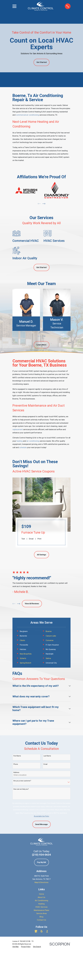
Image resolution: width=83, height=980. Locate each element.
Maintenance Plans (41, 969)
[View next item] (44, 204)
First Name (17, 814)
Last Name (47, 814)
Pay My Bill (41, 921)
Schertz (23, 658)
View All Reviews (32, 604)
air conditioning (33, 441)
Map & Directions (41, 941)
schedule (23, 447)
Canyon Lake (51, 636)
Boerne (49, 631)
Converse (50, 640)
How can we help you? (21, 847)
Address (16, 831)
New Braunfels (26, 654)
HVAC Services (41, 965)
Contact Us (41, 978)
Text (23, 539)
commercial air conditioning (28, 115)
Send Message (41, 883)
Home (41, 952)
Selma (48, 658)
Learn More (41, 345)
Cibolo (22, 640)
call (14, 447)
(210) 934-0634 (41, 913)
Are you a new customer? (22, 839)
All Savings (41, 555)
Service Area (41, 972)
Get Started (42, 62)
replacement (18, 429)
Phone (16, 822)
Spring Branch (25, 663)
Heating (41, 962)
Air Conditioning (41, 959)
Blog (41, 975)
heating (20, 441)
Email (31, 539)
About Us (41, 956)
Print (39, 539)
